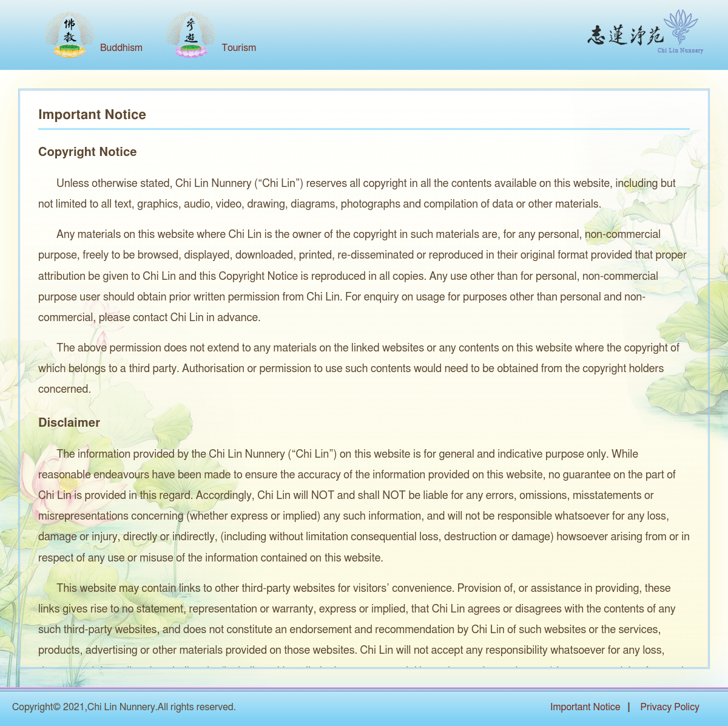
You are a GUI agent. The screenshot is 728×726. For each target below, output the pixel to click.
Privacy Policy (670, 707)
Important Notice (585, 707)
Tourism (239, 48)
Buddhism (121, 48)
